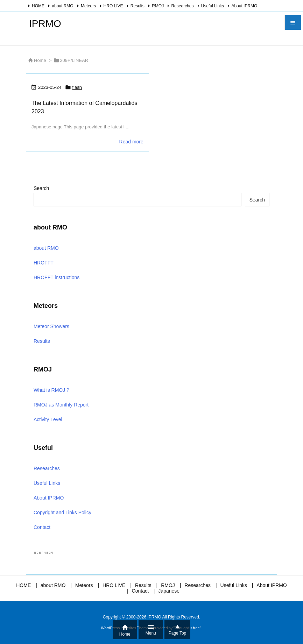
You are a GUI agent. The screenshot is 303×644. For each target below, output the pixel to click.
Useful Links (213, 6)
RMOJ (158, 6)
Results (138, 6)
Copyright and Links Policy (62, 512)
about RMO (62, 6)
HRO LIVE (113, 6)
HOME (38, 6)
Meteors (88, 6)
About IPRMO (244, 6)
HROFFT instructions (57, 277)
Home (40, 60)
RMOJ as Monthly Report (61, 405)
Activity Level (48, 419)
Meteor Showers (51, 326)
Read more (131, 142)
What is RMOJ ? (51, 390)
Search (41, 188)
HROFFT (44, 263)
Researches (182, 6)
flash (77, 87)
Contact (42, 527)
